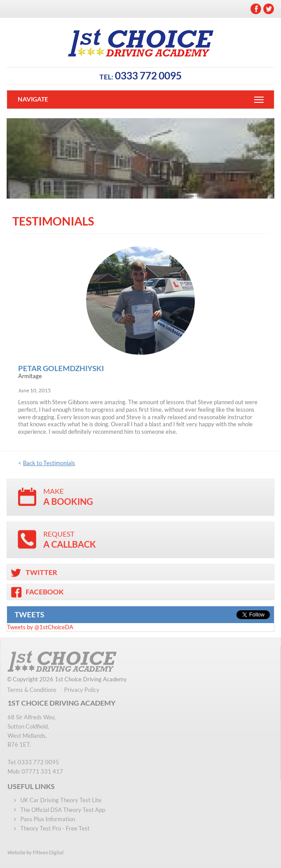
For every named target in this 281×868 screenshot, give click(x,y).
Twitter (269, 9)
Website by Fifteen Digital (36, 852)
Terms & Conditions (32, 690)
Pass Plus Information (48, 819)
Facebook (256, 9)
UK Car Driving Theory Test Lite (61, 800)
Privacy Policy (82, 690)
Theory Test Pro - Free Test (55, 828)
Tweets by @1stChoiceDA (40, 627)
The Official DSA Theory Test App (63, 810)
